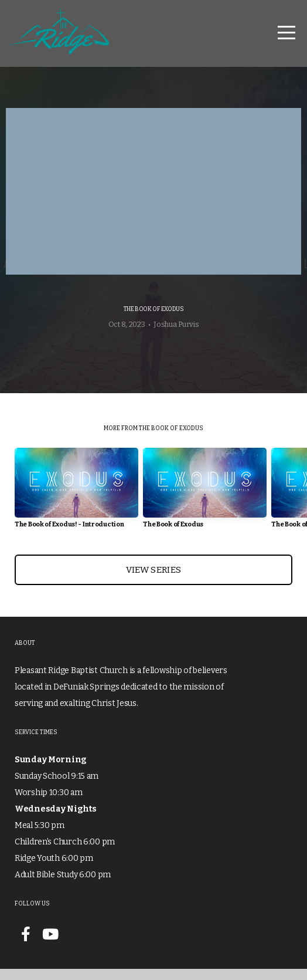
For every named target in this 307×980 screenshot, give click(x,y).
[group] (76, 503)
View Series (153, 581)
